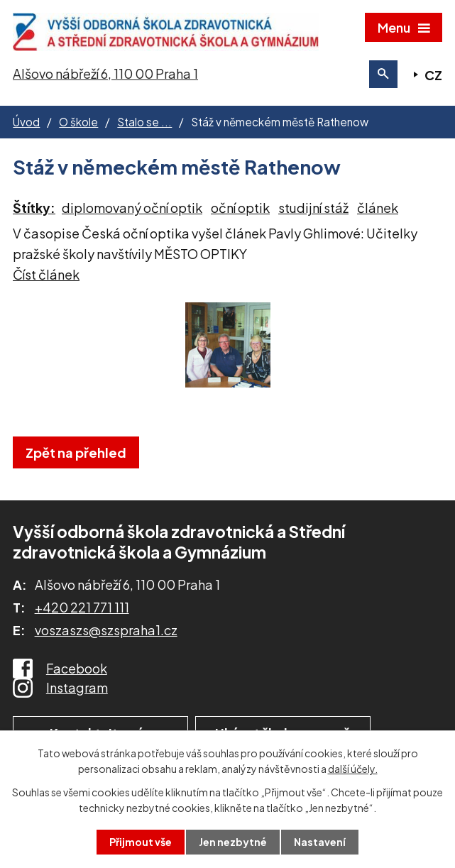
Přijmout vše (141, 842)
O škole (78, 122)
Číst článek (46, 274)
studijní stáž (313, 208)
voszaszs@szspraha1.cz (106, 630)
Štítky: (34, 208)
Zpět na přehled (76, 452)
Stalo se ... (144, 122)
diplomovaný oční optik (132, 208)
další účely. (353, 769)
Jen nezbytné (233, 842)
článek (378, 208)
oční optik (240, 208)
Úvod (26, 122)
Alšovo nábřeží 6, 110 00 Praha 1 (105, 73)
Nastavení (320, 842)
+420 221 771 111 (82, 607)
